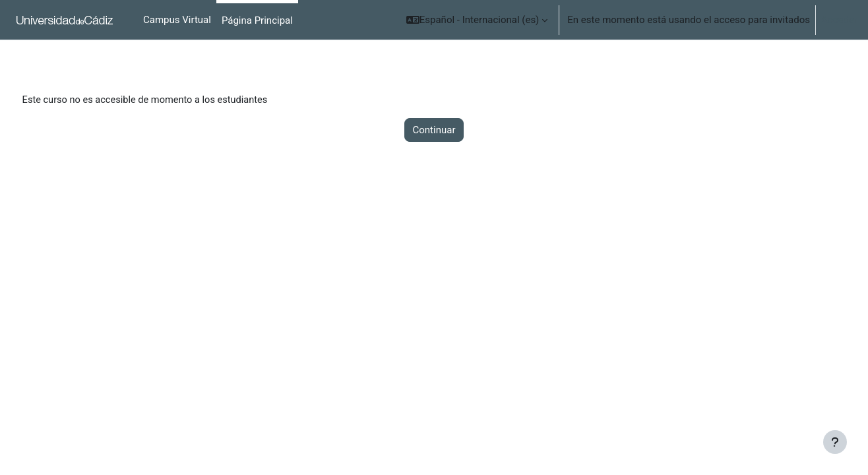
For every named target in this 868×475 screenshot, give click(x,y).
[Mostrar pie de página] (835, 442)
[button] (477, 20)
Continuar (434, 131)
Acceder (839, 20)
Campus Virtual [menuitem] (177, 20)
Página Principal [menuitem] (257, 20)
